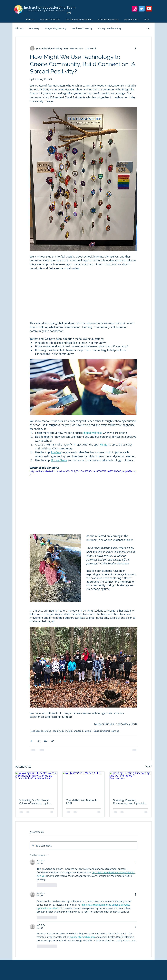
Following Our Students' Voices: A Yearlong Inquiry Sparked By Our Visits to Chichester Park (35, 802)
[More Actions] (135, 862)
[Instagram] (135, 9)
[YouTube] (149, 9)
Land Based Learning (82, 28)
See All (148, 766)
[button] (148, 28)
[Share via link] (53, 741)
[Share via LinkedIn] (45, 741)
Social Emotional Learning (106, 731)
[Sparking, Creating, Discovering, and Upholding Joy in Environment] (131, 783)
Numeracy (34, 28)
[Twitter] (142, 9)
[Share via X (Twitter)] (38, 741)
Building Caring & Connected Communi (72, 731)
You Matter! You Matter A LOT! (81, 802)
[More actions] (135, 48)
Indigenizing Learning (56, 28)
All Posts (19, 28)
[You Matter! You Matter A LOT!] (84, 783)
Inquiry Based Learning (110, 28)
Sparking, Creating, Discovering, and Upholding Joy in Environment (130, 802)
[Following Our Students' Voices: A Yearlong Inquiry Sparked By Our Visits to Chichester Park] (36, 783)
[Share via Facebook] (31, 741)
